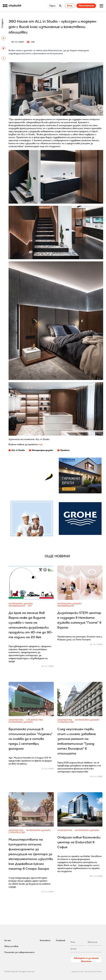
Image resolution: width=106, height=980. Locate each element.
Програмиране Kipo (93, 972)
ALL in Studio (18, 450)
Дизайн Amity (77, 972)
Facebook (61, 940)
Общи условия (11, 946)
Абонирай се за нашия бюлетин (86, 959)
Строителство (35, 720)
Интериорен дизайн (42, 450)
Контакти (45, 940)
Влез (70, 6)
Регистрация (86, 6)
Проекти (65, 450)
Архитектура (16, 720)
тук (40, 444)
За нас (8, 940)
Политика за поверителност (19, 952)
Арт (30, 606)
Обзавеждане (17, 606)
